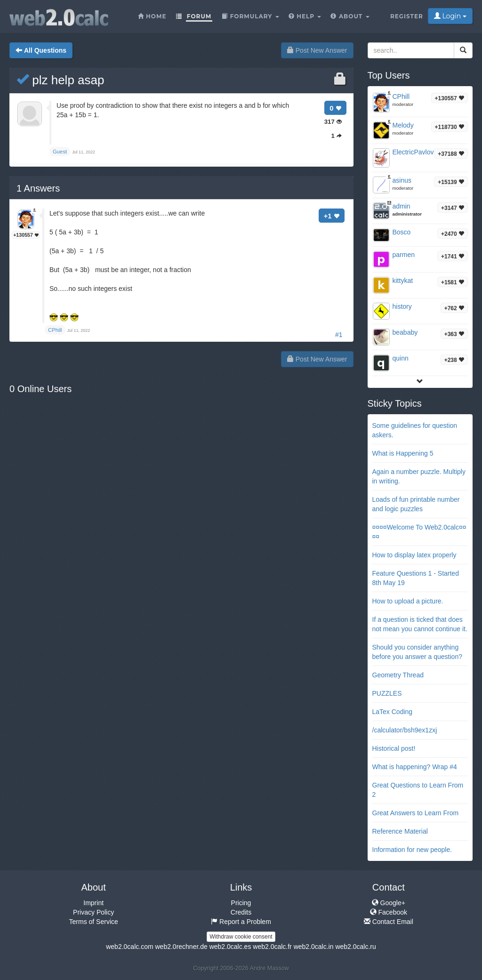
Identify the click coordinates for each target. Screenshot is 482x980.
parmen (404, 255)
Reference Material (400, 831)
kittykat (403, 281)
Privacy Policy (93, 912)
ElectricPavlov (413, 152)
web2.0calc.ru (355, 947)
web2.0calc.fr (272, 947)
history (402, 306)
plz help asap (60, 80)
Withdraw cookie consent (241, 937)
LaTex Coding (393, 712)
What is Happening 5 (403, 453)
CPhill (401, 96)
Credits (241, 912)
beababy (405, 332)
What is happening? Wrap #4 (415, 767)
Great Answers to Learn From (416, 813)
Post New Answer (317, 50)
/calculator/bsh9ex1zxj (405, 730)
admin (402, 206)
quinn (401, 358)
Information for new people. (412, 850)
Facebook (389, 912)
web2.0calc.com (129, 947)
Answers (38, 188)
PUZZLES (387, 693)
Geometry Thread (398, 675)
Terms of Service (94, 922)
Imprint (93, 903)
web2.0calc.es (230, 947)
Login (450, 16)
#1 (339, 335)
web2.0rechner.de (181, 947)
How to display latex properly (414, 555)
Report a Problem (241, 922)
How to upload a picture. (408, 601)
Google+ (389, 903)
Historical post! (394, 748)
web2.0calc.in (314, 947)
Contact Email (389, 922)
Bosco (402, 232)
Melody (403, 125)
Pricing (241, 903)
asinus (402, 180)
